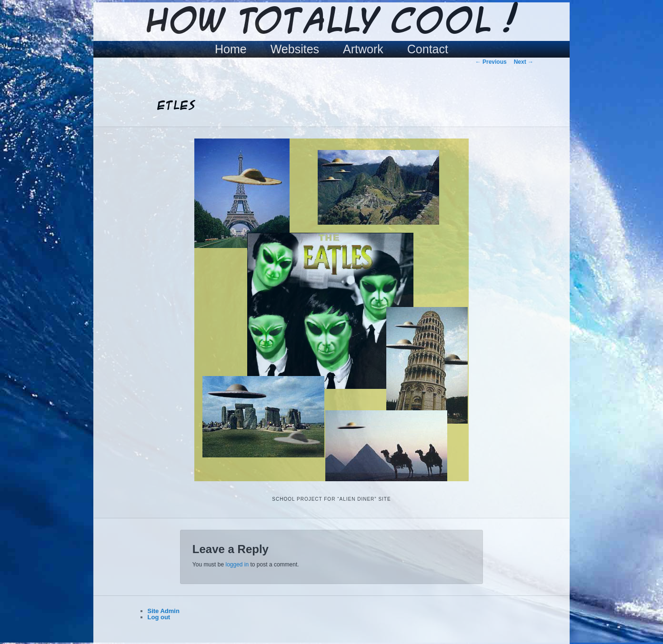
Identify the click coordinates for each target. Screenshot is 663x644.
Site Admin (164, 611)
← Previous (491, 62)
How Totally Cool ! (331, 22)
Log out (159, 617)
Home (231, 49)
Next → (524, 62)
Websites (295, 49)
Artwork (363, 49)
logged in (237, 565)
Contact (428, 49)
